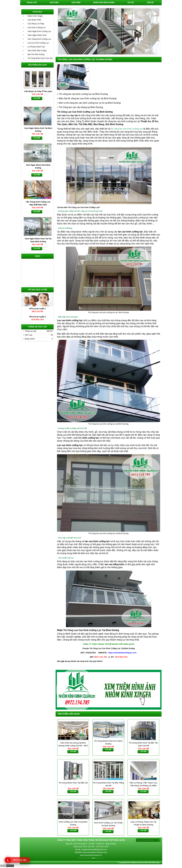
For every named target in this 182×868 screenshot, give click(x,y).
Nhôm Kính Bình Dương (104, 3)
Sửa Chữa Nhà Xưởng (37, 51)
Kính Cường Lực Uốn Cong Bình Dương (73, 823)
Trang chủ (32, 3)
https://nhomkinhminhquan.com (122, 653)
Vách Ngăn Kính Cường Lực (39, 31)
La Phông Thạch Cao (36, 47)
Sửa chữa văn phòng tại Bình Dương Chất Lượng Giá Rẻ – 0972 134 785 (73, 744)
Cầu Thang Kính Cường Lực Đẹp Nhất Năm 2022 (38, 203)
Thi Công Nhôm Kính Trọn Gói (40, 58)
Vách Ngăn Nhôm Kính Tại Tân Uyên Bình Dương (38, 240)
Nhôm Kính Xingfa (35, 16)
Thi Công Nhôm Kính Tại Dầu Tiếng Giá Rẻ (108, 784)
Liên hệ (150, 3)
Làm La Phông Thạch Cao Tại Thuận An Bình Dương (143, 823)
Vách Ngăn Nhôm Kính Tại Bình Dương (38, 130)
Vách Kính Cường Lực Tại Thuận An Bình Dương (108, 824)
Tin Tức (131, 3)
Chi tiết (73, 751)
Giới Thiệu (54, 3)
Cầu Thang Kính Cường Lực (39, 39)
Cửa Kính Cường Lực (37, 28)
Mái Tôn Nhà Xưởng (36, 54)
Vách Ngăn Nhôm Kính (37, 35)
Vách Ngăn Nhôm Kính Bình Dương (38, 166)
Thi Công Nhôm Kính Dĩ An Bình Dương (108, 742)
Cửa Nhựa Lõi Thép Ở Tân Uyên (38, 91)
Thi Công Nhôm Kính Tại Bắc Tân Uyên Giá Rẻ (143, 744)
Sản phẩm (76, 3)
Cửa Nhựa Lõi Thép (36, 24)
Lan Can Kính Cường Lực (38, 43)
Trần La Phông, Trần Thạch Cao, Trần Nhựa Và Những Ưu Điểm (143, 784)
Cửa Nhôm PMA (34, 20)
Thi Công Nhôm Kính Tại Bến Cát (73, 783)
